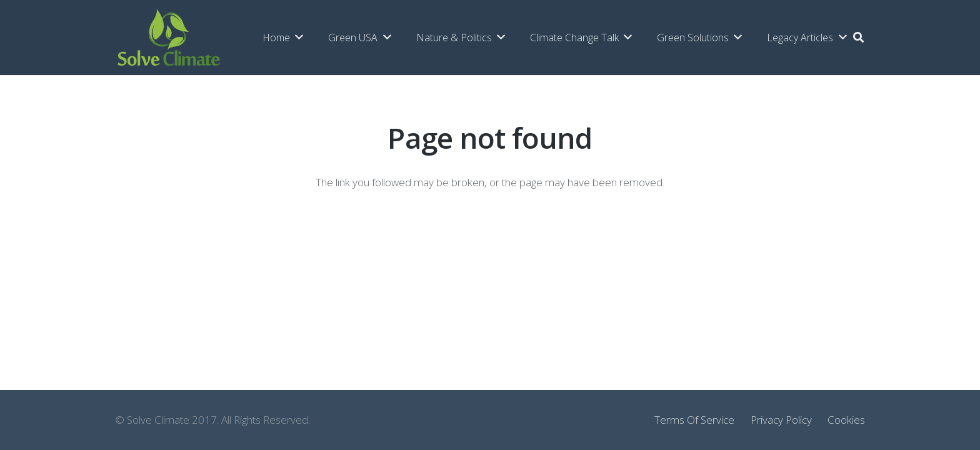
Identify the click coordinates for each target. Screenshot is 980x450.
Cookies (846, 420)
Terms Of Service (694, 420)
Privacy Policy (781, 420)
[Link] (169, 37)
